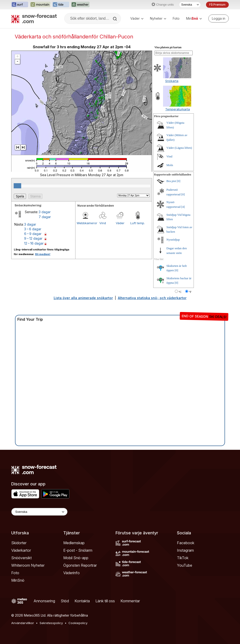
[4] (183, 207)
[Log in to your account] (219, 19)
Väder (137, 18)
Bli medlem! (43, 254)
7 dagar (45, 217)
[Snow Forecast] (34, 19)
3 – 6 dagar (33, 229)
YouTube (185, 565)
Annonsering (44, 601)
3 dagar (45, 212)
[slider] (17, 186)
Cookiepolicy (78, 623)
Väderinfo (71, 573)
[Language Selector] (39, 512)
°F (190, 292)
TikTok (183, 558)
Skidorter (19, 543)
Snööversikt (21, 558)
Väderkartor (21, 550)
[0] (178, 181)
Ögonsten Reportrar (80, 565)
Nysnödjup (173, 240)
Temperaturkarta (178, 109)
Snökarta (172, 81)
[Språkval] (190, 5)
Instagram (185, 550)
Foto (176, 18)
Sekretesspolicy (51, 623)
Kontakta (82, 601)
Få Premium (217, 5)
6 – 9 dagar (33, 234)
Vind (103, 223)
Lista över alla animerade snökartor (83, 298)
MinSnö (18, 580)
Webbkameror (85, 223)
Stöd (65, 601)
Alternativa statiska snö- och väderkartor (152, 298)
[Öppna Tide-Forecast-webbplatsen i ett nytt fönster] (61, 5)
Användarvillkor (23, 623)
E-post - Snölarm (78, 550)
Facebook (186, 543)
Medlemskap (74, 543)
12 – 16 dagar (34, 243)
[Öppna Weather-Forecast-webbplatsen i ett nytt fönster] (80, 5)
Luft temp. (138, 223)
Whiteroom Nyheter (28, 565)
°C (180, 292)
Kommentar (130, 601)
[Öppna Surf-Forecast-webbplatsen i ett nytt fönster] (20, 5)
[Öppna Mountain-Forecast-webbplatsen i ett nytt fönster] (40, 5)
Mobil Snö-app (76, 558)
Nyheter (158, 18)
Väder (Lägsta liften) (179, 148)
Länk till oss (105, 601)
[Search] (115, 19)
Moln (170, 165)
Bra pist (171, 181)
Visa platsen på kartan (168, 47)
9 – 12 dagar (33, 238)
